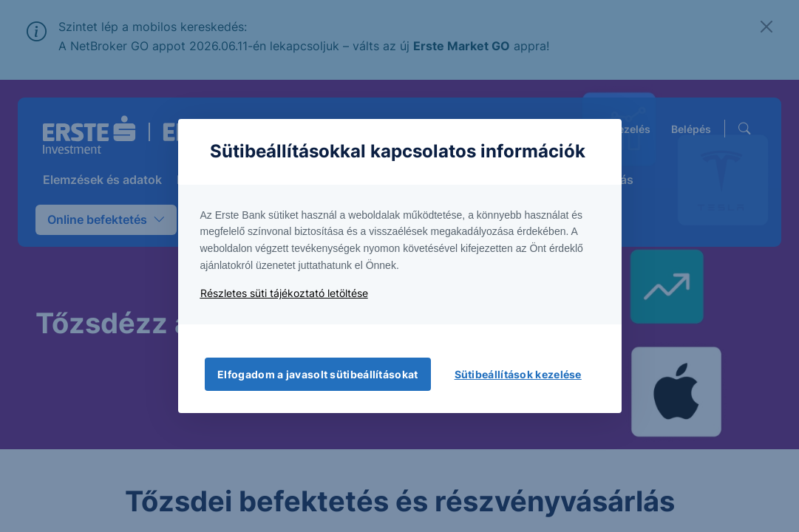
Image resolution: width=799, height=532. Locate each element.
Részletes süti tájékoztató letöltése (284, 293)
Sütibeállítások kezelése (518, 374)
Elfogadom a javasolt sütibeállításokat (317, 374)
